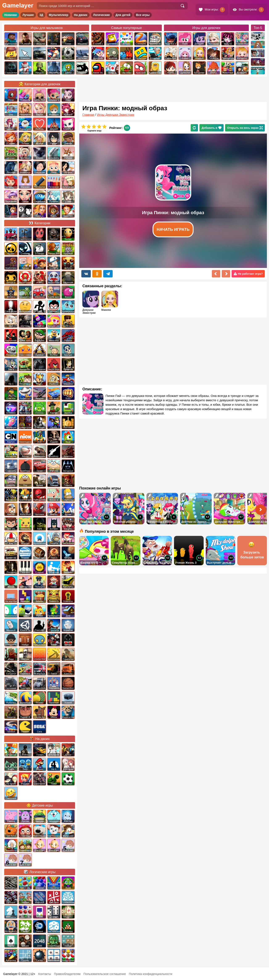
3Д (41, 15)
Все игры (143, 15)
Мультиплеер (59, 15)
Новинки (11, 15)
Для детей (123, 15)
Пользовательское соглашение (105, 974)
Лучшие (28, 15)
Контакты (45, 974)
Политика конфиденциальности (151, 974)
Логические (102, 15)
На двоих (81, 15)
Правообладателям (67, 974)
